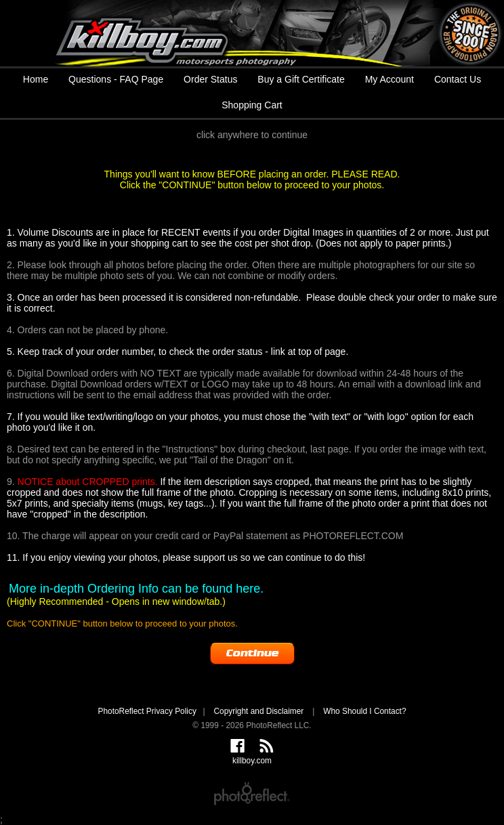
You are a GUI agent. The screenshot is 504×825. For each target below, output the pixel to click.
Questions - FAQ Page (116, 79)
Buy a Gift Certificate (301, 79)
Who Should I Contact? (364, 711)
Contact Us (458, 79)
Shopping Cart (252, 105)
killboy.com (252, 33)
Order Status (210, 79)
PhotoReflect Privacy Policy (147, 711)
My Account (390, 79)
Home (36, 79)
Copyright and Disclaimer (259, 711)
